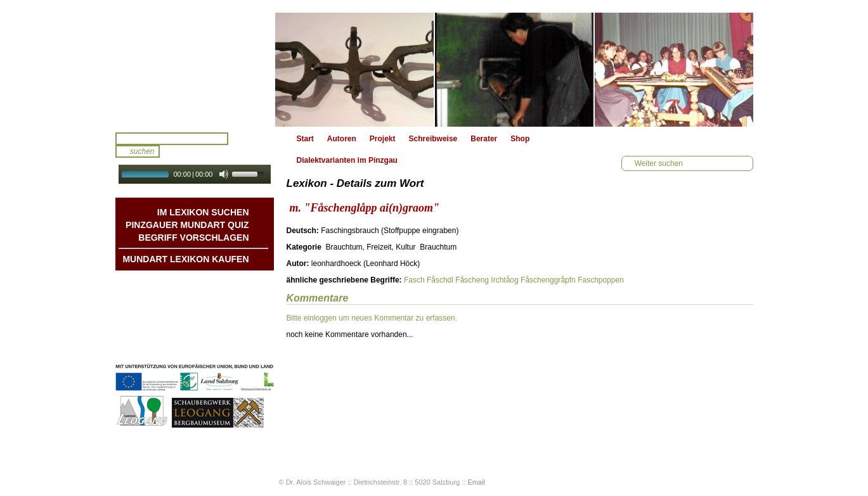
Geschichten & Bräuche (206, 296)
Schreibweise (433, 139)
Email (476, 482)
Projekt (383, 139)
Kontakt (235, 321)
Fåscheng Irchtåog (487, 280)
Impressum (228, 334)
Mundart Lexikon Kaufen (185, 259)
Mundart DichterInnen (209, 283)
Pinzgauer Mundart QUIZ (187, 225)
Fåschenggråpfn (548, 280)
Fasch (414, 280)
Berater (484, 139)
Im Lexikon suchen (203, 212)
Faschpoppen (601, 280)
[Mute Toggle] (224, 174)
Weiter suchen (659, 163)
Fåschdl (440, 280)
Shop (520, 139)
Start (305, 139)
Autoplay (203, 188)
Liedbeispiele (224, 308)
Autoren (342, 139)
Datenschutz (226, 347)
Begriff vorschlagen (193, 238)
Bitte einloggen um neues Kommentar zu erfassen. (372, 318)
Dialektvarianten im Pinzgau (347, 160)
